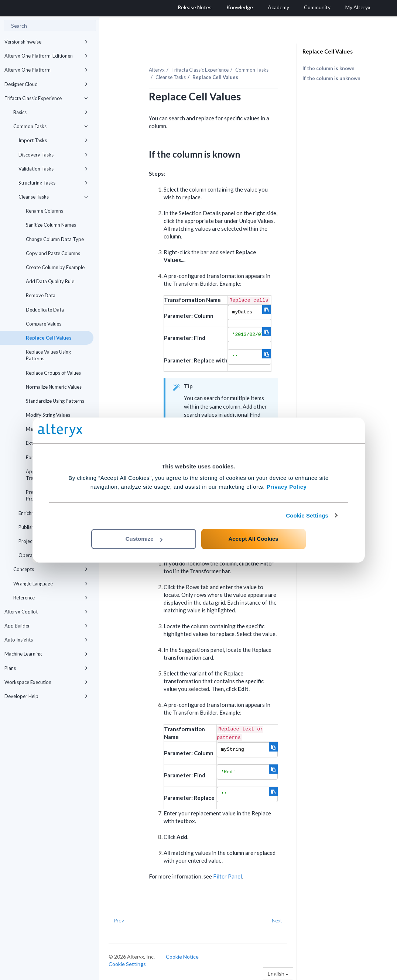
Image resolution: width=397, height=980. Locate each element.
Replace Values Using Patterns (48, 355)
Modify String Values (48, 415)
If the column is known (328, 68)
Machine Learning (46, 654)
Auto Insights (46, 640)
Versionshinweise (46, 42)
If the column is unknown (331, 78)
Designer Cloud (46, 84)
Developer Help (46, 696)
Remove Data (41, 295)
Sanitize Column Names (51, 225)
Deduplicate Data (45, 310)
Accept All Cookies (253, 539)
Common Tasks (51, 126)
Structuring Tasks (53, 183)
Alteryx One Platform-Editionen (46, 56)
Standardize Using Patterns (55, 401)
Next (277, 920)
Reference (51, 598)
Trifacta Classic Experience (46, 98)
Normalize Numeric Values (54, 387)
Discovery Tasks (53, 155)
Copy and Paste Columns (53, 253)
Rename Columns (45, 211)
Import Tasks (53, 140)
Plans (46, 668)
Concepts (51, 569)
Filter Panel (227, 876)
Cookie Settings (307, 515)
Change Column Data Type (55, 239)
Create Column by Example (55, 267)
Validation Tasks (53, 169)
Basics (51, 112)
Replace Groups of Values (53, 373)
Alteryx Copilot (46, 612)
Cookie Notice (182, 957)
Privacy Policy (287, 487)
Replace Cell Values (49, 338)
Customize (144, 539)
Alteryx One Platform (46, 70)
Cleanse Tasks (53, 197)
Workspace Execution (46, 682)
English (278, 974)
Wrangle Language (51, 584)
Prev (119, 920)
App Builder (46, 626)
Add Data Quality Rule (50, 281)
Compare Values (44, 324)
